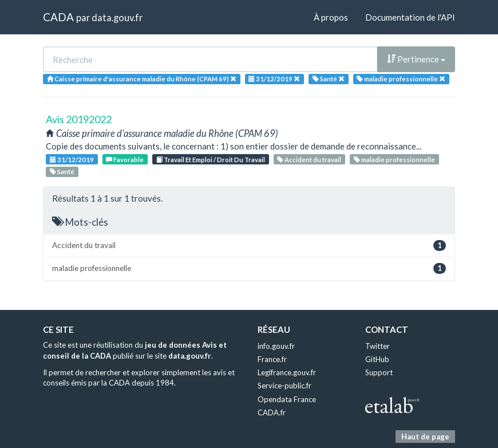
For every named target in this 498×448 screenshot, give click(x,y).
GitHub (377, 359)
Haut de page (425, 437)
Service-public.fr (284, 386)
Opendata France (287, 399)
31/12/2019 (72, 160)
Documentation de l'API (410, 17)
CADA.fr (272, 412)
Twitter (378, 346)
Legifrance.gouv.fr (287, 372)
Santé (62, 172)
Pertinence (416, 59)
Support (379, 372)
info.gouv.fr (276, 346)
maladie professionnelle (394, 160)
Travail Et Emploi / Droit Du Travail (211, 160)
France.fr (272, 359)
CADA (58, 17)
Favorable (125, 160)
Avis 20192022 (79, 119)
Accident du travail (309, 160)
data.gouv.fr (117, 17)
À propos (331, 17)
